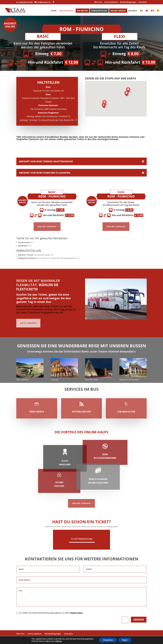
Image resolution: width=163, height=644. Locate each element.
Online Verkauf (118, 11)
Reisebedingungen (128, 2)
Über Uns (98, 2)
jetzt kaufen (28, 323)
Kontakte (143, 2)
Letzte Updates (111, 2)
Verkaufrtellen (99, 11)
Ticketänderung (82, 539)
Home (54, 11)
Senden (139, 620)
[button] (129, 90)
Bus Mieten (82, 11)
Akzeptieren (108, 640)
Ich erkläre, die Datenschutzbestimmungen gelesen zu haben (50, 613)
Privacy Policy (76, 613)
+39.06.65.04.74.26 (25, 2)
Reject (125, 640)
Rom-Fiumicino (66, 11)
